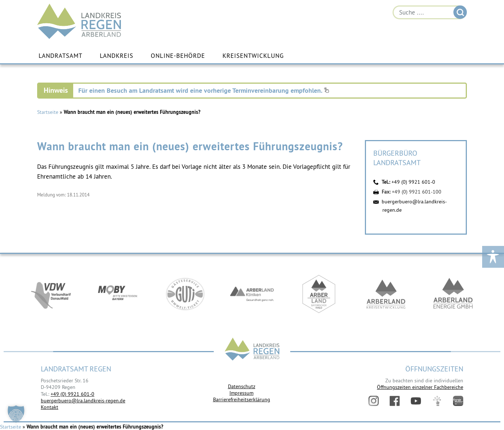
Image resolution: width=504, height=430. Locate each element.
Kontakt (50, 407)
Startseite (48, 112)
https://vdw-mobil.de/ (51, 294)
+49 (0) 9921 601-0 (413, 182)
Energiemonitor (458, 401)
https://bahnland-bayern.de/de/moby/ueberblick (118, 294)
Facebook (395, 401)
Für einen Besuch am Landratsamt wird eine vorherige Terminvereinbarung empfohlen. (204, 90)
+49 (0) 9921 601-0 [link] (72, 394)
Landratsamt (60, 56)
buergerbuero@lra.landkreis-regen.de (83, 401)
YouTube (416, 401)
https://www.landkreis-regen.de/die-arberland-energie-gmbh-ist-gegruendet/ (453, 294)
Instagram (374, 401)
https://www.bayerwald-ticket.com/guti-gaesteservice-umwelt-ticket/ (185, 294)
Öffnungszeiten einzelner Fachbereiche (420, 387)
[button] (16, 414)
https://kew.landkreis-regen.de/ (386, 294)
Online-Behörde (178, 56)
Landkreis (117, 56)
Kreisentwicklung (253, 56)
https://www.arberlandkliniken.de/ (252, 294)
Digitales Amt (437, 401)
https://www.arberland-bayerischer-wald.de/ (319, 294)
